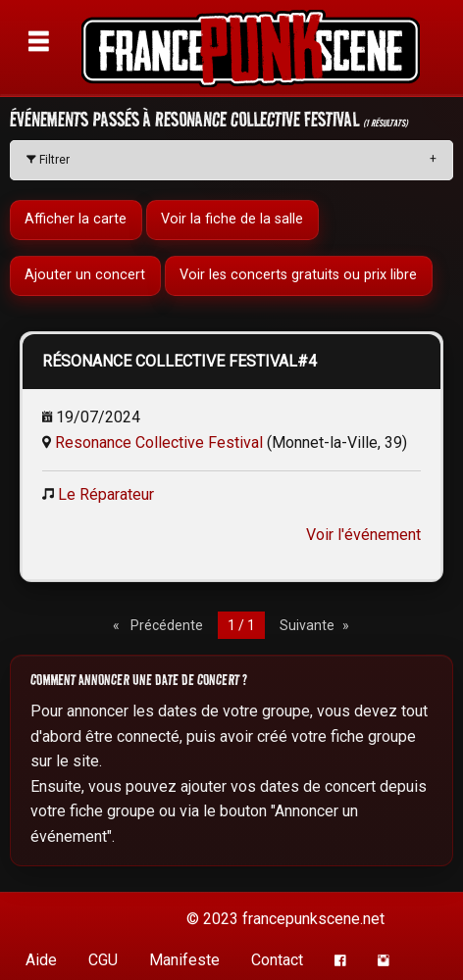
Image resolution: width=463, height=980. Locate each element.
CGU (103, 960)
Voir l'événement (363, 535)
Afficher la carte (76, 220)
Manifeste (184, 960)
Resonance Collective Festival (159, 442)
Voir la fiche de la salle (232, 220)
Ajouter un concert (85, 276)
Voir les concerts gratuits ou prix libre (298, 276)
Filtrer (48, 160)
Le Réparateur (106, 494)
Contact (277, 960)
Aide (41, 960)
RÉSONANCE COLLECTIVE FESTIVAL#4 (180, 361)
